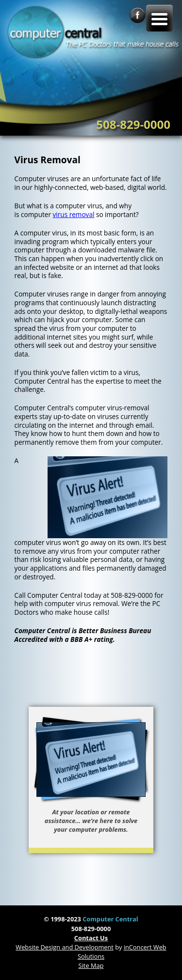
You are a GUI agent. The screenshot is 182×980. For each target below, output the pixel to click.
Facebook (138, 15)
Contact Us (91, 938)
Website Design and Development (65, 947)
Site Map (91, 965)
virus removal (74, 214)
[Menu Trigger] (159, 18)
